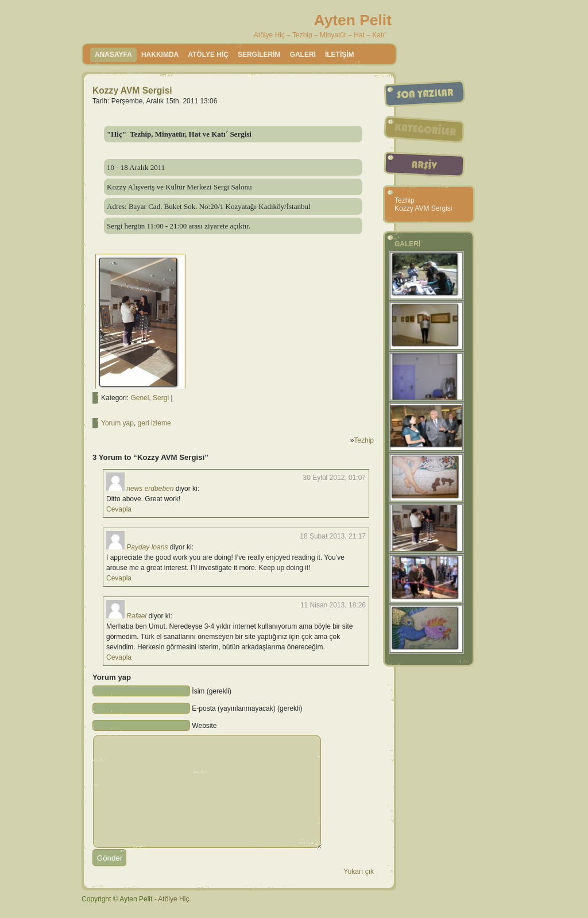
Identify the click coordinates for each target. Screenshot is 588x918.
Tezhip (364, 440)
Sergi (161, 398)
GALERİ (303, 55)
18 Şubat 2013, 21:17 (333, 536)
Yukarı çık (359, 871)
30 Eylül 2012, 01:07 (334, 478)
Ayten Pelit (353, 20)
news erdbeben (150, 489)
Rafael (136, 616)
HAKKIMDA (160, 55)
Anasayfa (113, 55)
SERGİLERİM (259, 55)
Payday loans (147, 547)
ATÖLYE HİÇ (208, 55)
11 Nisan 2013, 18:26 (333, 605)
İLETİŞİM (340, 55)
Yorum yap (117, 423)
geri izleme (154, 423)
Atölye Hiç (173, 899)
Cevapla (119, 509)
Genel (140, 398)
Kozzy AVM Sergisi (132, 90)
